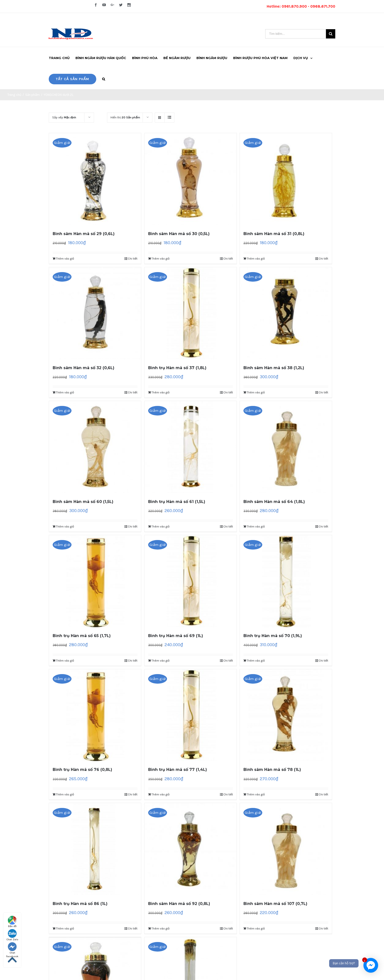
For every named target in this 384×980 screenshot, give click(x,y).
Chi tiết (133, 259)
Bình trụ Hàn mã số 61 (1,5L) (177, 502)
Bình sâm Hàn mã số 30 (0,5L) (179, 234)
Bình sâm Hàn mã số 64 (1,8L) (274, 502)
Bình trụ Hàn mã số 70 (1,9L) (273, 636)
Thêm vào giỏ (65, 259)
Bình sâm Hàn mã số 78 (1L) (272, 770)
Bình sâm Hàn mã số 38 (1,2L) (274, 368)
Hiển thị (125, 117)
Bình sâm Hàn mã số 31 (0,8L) (274, 234)
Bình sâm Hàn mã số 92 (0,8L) (179, 904)
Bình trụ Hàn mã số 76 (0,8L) (82, 770)
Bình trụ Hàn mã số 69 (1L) (176, 636)
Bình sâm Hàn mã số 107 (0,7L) (275, 904)
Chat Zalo (12, 935)
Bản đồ (12, 922)
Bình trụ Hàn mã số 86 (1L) (80, 904)
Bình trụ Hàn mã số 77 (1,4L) (178, 770)
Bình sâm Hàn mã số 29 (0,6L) (84, 234)
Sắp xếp (64, 117)
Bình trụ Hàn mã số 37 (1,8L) (177, 368)
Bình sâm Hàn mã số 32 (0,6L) (84, 368)
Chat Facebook (12, 949)
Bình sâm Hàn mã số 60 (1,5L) (83, 502)
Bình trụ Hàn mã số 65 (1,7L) (82, 636)
